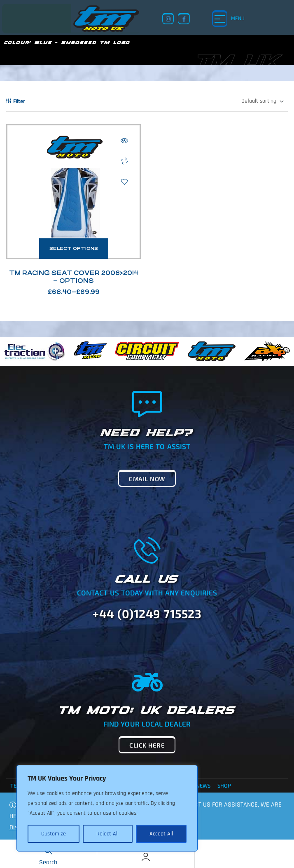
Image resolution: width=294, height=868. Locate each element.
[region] (107, 808)
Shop (224, 786)
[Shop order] (262, 101)
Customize (54, 834)
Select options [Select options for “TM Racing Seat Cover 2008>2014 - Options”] (74, 248)
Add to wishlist (124, 182)
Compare (124, 161)
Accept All (161, 834)
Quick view (124, 141)
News (203, 786)
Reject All (107, 834)
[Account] (146, 857)
